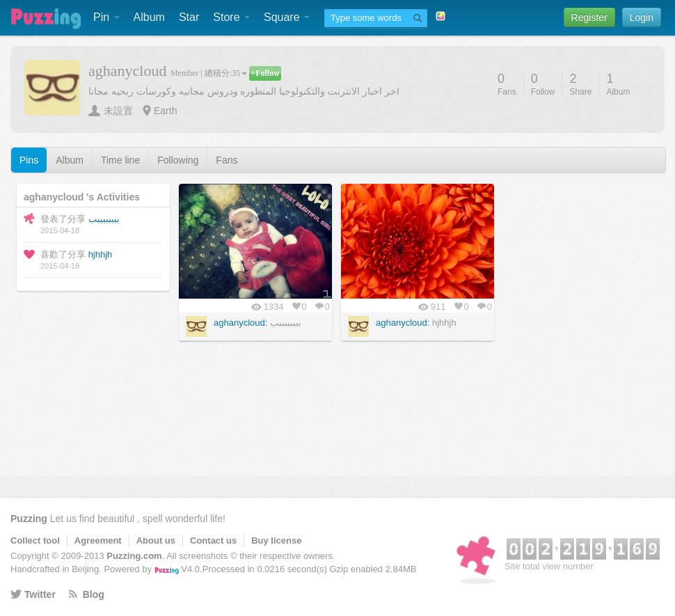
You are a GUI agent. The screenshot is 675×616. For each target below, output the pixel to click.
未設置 (118, 111)
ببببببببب (104, 219)
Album (149, 17)
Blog (94, 594)
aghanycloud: (240, 323)
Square (287, 17)
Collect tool (35, 540)
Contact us (213, 540)
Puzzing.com (134, 556)
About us (156, 540)
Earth (165, 111)
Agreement (98, 540)
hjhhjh (101, 254)
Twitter (40, 594)
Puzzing (29, 519)
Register (589, 17)
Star (189, 17)
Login (642, 17)
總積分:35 (226, 73)
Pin (106, 17)
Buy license (276, 540)
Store (231, 17)
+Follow (265, 73)
